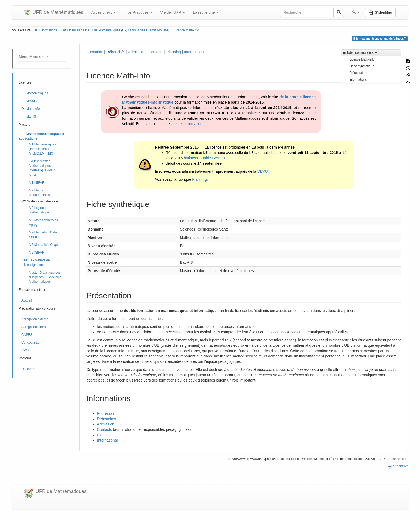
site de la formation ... (189, 124)
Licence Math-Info (187, 30)
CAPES (27, 335)
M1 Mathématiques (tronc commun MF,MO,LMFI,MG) (42, 149)
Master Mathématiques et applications (42, 136)
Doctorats (28, 369)
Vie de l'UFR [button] (173, 12)
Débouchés (116, 52)
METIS (31, 116)
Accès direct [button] (103, 12)
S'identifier (398, 466)
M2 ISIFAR (37, 253)
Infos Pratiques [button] (138, 12)
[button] (356, 12)
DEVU (263, 171)
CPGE (26, 350)
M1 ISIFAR (37, 183)
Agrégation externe (35, 319)
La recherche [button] (206, 12)
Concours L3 (30, 342)
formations (50, 30)
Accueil (27, 300)
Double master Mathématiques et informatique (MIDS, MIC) (43, 168)
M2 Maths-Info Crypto (44, 245)
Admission (137, 52)
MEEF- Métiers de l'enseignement (37, 263)
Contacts (156, 52)
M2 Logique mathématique (39, 210)
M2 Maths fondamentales (39, 193)
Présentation (358, 73)
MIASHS (32, 101)
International (194, 52)
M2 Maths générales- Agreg (44, 222)
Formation (95, 52)
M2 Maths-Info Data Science (43, 235)
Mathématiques (37, 93)
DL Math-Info (31, 109)
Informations (358, 80)
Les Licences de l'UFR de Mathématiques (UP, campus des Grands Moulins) (115, 30)
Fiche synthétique (362, 66)
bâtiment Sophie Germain (205, 158)
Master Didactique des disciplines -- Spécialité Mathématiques (45, 277)
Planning (174, 52)
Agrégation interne (34, 327)
